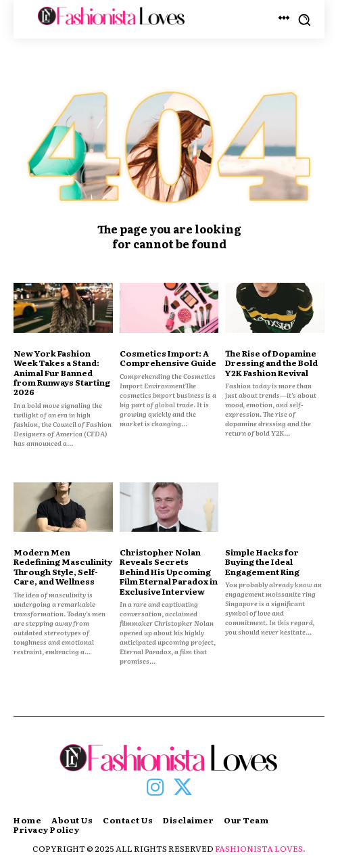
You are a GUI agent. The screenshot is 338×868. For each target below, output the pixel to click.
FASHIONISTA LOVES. (260, 848)
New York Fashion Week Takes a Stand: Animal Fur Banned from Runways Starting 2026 (62, 373)
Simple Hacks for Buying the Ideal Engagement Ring (262, 562)
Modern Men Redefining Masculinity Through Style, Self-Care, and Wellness (63, 567)
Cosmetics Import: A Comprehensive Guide (168, 358)
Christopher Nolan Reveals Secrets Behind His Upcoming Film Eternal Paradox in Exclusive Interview (169, 572)
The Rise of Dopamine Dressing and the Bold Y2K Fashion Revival (271, 363)
